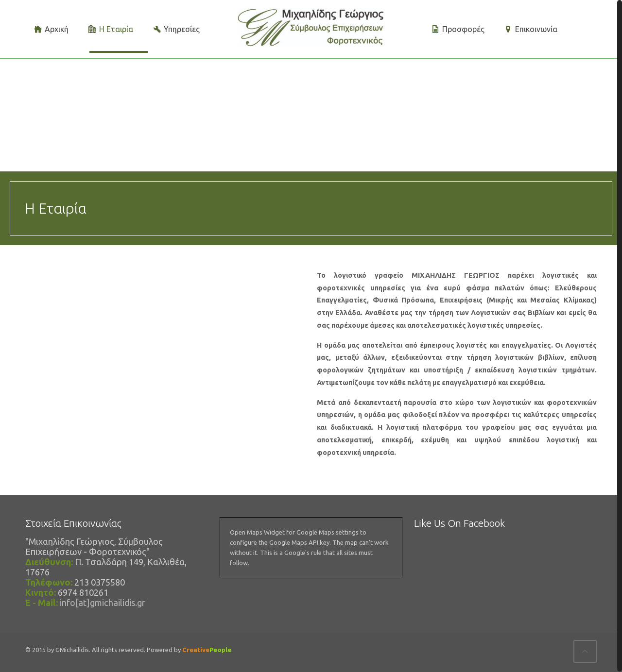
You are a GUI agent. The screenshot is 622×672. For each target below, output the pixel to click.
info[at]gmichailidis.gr (103, 603)
